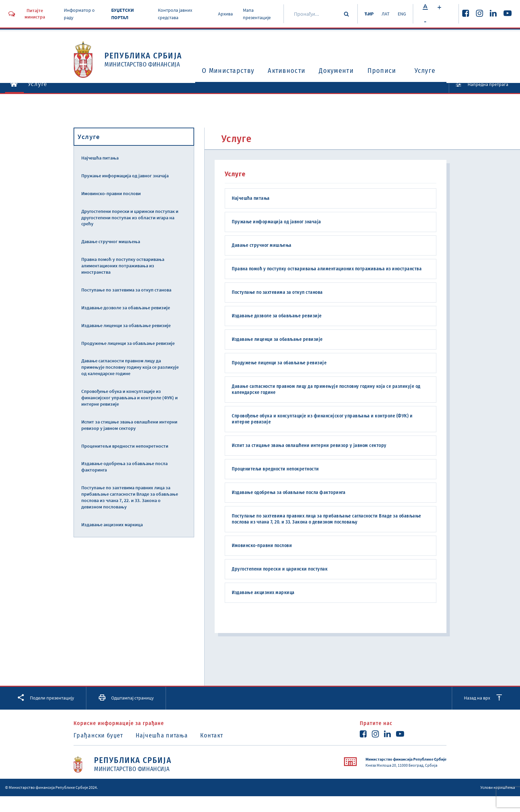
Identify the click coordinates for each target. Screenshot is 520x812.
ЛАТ (386, 14)
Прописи (382, 71)
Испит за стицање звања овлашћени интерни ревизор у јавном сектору (129, 425)
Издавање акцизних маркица (112, 525)
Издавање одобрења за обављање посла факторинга (124, 467)
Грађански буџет (98, 735)
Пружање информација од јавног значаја (125, 176)
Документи (336, 71)
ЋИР (369, 14)
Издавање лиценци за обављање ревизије (126, 325)
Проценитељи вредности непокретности (125, 446)
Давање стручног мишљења (111, 241)
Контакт (212, 735)
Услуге (425, 71)
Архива (225, 14)
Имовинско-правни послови (111, 193)
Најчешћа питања (100, 158)
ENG (402, 14)
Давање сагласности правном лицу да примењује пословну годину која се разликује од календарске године (130, 367)
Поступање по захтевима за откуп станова (126, 290)
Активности (287, 71)
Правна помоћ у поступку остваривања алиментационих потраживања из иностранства (123, 266)
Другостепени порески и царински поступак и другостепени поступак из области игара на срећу (130, 218)
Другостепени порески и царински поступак (280, 569)
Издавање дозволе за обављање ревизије (126, 308)
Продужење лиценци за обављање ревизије (128, 343)
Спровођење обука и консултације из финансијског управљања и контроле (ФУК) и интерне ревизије (129, 398)
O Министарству (228, 71)
